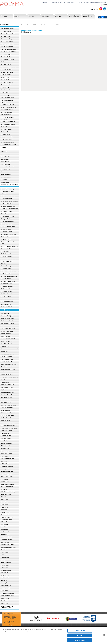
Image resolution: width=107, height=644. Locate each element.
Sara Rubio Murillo (6, 400)
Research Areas (5, 20)
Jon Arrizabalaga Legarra (8, 418)
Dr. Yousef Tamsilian (6, 307)
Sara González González (8, 459)
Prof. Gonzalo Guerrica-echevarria (7, 118)
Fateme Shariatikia (6, 446)
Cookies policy (85, 3)
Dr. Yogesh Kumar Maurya (8, 227)
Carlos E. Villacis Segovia (8, 329)
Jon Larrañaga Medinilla (7, 593)
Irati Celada (4, 555)
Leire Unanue (5, 560)
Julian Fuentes (5, 482)
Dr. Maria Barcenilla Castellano (9, 246)
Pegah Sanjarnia (5, 420)
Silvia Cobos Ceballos (7, 387)
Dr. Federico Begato (6, 256)
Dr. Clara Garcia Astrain (7, 142)
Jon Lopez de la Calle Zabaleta (9, 377)
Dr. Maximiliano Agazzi (7, 266)
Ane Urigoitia (4, 479)
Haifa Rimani (4, 505)
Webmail (92, 3)
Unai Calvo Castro (6, 438)
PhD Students (42, 20)
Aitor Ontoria (4, 456)
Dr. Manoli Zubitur (6, 75)
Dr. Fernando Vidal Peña (8, 137)
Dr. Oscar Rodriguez (6, 291)
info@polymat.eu (9, 624)
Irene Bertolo (4, 527)
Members (44, 3)
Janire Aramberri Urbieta (7, 596)
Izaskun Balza (5, 159)
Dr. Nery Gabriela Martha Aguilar (10, 271)
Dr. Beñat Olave (5, 180)
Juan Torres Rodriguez (7, 374)
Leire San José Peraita (7, 408)
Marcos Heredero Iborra (7, 323)
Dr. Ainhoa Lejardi (6, 77)
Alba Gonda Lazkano (7, 397)
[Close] (104, 635)
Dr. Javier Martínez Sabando (9, 259)
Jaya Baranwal (5, 433)
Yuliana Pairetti (5, 382)
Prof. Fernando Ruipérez (8, 90)
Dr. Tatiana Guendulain (7, 286)
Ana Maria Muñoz (6, 512)
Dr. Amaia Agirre (5, 169)
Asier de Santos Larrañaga (8, 492)
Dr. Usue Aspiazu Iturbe (7, 216)
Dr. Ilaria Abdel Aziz (6, 249)
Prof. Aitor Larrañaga (7, 85)
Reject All (80, 635)
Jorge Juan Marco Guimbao (8, 395)
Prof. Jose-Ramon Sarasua (8, 49)
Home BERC (104, 3)
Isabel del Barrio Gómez (7, 415)
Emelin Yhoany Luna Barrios (9, 321)
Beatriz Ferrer (5, 502)
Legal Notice (69, 3)
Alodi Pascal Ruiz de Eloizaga (9, 428)
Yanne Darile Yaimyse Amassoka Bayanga (7, 518)
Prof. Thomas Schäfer (7, 42)
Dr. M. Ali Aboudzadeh (7, 139)
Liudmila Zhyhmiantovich (8, 167)
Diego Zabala (5, 550)
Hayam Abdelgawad (6, 474)
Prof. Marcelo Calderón (7, 47)
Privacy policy (77, 3)
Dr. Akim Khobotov (6, 297)
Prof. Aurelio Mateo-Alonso (8, 34)
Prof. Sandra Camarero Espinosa (7, 101)
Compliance (50, 20)
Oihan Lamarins (5, 515)
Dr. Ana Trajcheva (6, 214)
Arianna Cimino (5, 565)
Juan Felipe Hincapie (7, 344)
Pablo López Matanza (7, 466)
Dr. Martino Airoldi (6, 274)
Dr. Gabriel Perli (5, 251)
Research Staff (5, 20)
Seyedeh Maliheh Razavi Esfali (9, 349)
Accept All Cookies (80, 640)
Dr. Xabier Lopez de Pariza (8, 206)
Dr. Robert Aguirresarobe (8, 105)
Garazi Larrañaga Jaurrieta (8, 339)
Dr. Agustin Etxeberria (7, 72)
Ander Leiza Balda (6, 494)
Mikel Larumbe (5, 578)
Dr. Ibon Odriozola (6, 172)
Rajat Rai (3, 390)
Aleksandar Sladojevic (7, 316)
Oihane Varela (5, 451)
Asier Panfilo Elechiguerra (8, 413)
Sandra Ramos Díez (6, 336)
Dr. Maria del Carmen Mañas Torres (9, 243)
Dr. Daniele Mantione (7, 132)
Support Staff (15, 20)
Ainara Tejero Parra (6, 174)
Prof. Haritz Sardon (6, 64)
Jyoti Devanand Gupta (7, 359)
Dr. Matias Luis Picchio (7, 112)
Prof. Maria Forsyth (6, 54)
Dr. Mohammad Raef (7, 224)
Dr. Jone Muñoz (5, 93)
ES (100, 17)
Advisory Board (30, 20)
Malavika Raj (4, 441)
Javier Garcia (5, 507)
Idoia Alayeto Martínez (7, 487)
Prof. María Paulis (6, 57)
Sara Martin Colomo (6, 357)
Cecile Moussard (5, 410)
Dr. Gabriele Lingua (6, 229)
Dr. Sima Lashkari (6, 239)
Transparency (40, 20)
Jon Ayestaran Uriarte (7, 372)
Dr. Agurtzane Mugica (7, 70)
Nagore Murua (5, 182)
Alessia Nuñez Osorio (7, 588)
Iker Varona (4, 489)
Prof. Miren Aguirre (6, 115)
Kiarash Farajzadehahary (8, 354)
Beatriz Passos (5, 598)
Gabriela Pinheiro (6, 542)
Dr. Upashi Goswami (6, 232)
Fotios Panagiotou (6, 563)
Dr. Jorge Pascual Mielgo (8, 189)
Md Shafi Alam (5, 464)
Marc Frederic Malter (7, 431)
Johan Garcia (5, 522)
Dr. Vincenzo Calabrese (7, 299)
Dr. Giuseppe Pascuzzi (7, 302)
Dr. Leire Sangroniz (6, 95)
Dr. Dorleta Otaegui (6, 177)
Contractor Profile (52, 3)
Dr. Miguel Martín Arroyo (7, 219)
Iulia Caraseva (5, 313)
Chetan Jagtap (5, 552)
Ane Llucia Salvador (6, 443)
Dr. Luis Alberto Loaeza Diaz (9, 234)
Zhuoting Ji (4, 510)
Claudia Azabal (5, 557)
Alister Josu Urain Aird (7, 341)
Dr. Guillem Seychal (6, 294)
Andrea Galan (5, 603)
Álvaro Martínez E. (6, 162)
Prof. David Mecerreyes (7, 29)
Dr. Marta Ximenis (6, 127)
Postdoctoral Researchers (28, 20)
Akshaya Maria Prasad (7, 471)
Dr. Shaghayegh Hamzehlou (9, 145)
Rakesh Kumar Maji (6, 436)
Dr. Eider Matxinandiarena (8, 196)
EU (106, 17)
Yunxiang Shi (4, 583)
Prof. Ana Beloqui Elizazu (8, 98)
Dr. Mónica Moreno (6, 154)
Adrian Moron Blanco (7, 454)
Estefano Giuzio (5, 534)
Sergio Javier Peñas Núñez (8, 405)
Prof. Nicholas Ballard (7, 82)
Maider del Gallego (6, 586)
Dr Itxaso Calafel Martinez (8, 124)
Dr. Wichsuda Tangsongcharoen (9, 209)
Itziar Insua (4, 461)
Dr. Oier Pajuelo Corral (7, 254)
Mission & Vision (6, 20)
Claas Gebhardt (5, 601)
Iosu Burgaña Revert (6, 469)
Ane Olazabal (5, 352)
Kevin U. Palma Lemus (7, 331)
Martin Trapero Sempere (7, 484)
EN (103, 17)
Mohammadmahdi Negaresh (9, 547)
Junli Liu (3, 380)
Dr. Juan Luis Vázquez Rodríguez (7, 262)
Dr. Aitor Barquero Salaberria (9, 52)
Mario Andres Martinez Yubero (9, 364)
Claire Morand (5, 346)
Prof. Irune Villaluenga (7, 110)
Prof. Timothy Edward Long (8, 67)
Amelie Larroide (5, 532)
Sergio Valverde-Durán (7, 477)
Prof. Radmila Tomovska (7, 59)
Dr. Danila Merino (6, 134)
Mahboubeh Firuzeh (6, 540)
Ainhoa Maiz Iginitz (6, 334)
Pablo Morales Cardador (7, 545)
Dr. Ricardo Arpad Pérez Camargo (7, 193)
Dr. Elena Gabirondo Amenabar (9, 201)
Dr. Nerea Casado (6, 62)
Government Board (18, 20)
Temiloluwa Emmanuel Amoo (9, 425)
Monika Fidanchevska (7, 362)
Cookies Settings (80, 631)
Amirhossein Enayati (6, 537)
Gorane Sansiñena (6, 570)
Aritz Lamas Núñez (6, 403)
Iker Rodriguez (5, 575)
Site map (97, 3)
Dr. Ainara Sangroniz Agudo (8, 107)
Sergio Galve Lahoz (6, 326)
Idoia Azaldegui (5, 152)
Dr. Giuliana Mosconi (7, 268)
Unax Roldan (4, 591)
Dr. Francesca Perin (6, 289)
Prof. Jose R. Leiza (6, 36)
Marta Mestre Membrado (8, 392)
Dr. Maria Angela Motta (7, 204)
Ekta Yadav (4, 497)
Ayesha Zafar (5, 500)
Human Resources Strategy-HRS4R (66, 20)
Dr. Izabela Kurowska (7, 284)
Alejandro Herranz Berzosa (8, 369)
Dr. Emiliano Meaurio (7, 80)
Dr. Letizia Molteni (6, 279)
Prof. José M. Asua (6, 31)
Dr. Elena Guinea (6, 157)
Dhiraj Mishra (5, 524)
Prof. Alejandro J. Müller (7, 44)
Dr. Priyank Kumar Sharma (8, 281)
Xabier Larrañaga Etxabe (8, 318)
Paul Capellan (5, 573)
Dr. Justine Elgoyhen (6, 198)
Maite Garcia (4, 568)
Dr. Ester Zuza (5, 87)
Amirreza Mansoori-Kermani (8, 423)
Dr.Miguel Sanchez (6, 304)
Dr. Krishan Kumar (6, 237)
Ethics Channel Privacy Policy (86, 20)
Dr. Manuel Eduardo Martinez (9, 276)
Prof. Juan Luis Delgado (7, 39)
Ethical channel (61, 3)
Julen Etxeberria (5, 164)
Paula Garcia (4, 529)
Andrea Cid (4, 580)
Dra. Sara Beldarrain (6, 211)
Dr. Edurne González (7, 129)
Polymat (23, 25)
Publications (59, 25)
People (29, 25)
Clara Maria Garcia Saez (8, 367)
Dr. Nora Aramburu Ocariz (8, 122)
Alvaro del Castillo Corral (8, 385)
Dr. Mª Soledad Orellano (7, 221)
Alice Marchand (5, 448)
